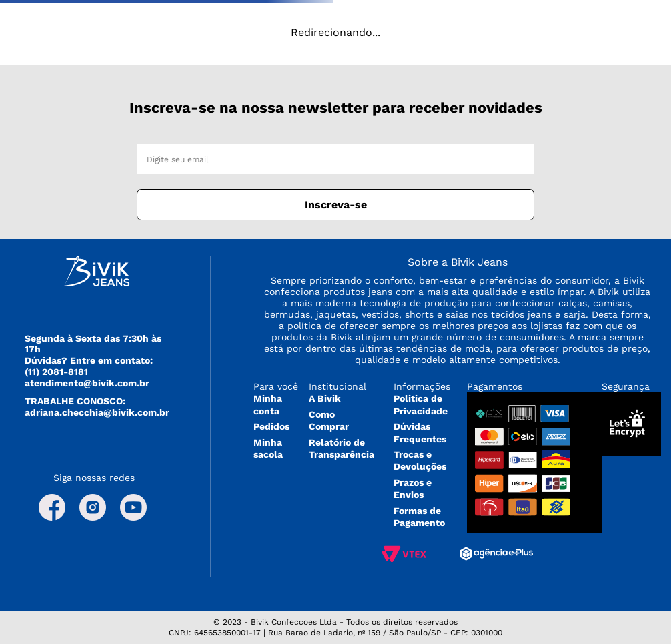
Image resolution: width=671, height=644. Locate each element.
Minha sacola (268, 448)
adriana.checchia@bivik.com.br (97, 412)
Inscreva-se (336, 205)
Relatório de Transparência (342, 448)
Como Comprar (329, 420)
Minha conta (268, 404)
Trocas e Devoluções (420, 460)
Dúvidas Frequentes (420, 432)
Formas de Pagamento (419, 517)
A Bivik (325, 398)
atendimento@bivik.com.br (87, 383)
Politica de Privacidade (421, 404)
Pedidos (271, 426)
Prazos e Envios (413, 489)
